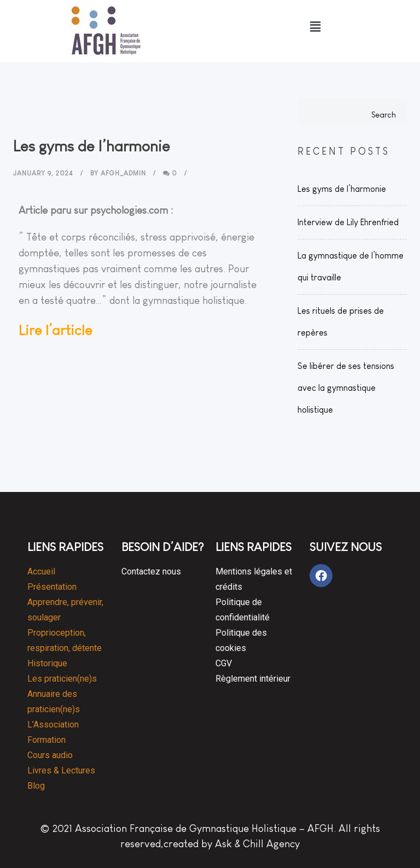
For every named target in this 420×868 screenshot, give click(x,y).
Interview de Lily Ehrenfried (348, 222)
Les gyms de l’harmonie (342, 189)
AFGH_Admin (123, 173)
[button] (315, 27)
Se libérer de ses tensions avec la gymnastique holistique (346, 388)
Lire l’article (56, 330)
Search (384, 115)
